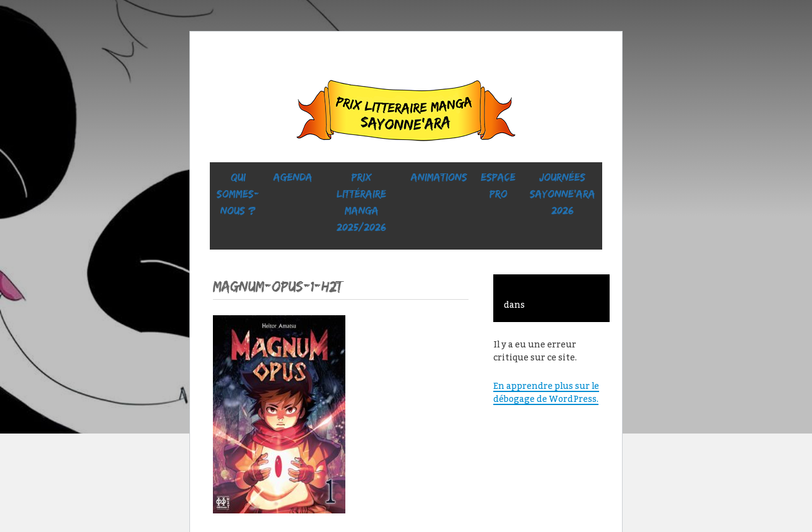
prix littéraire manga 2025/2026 (361, 202)
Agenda (293, 177)
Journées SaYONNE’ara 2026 (563, 194)
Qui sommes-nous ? (238, 194)
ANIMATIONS (439, 177)
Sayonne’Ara (406, 113)
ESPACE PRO (498, 185)
